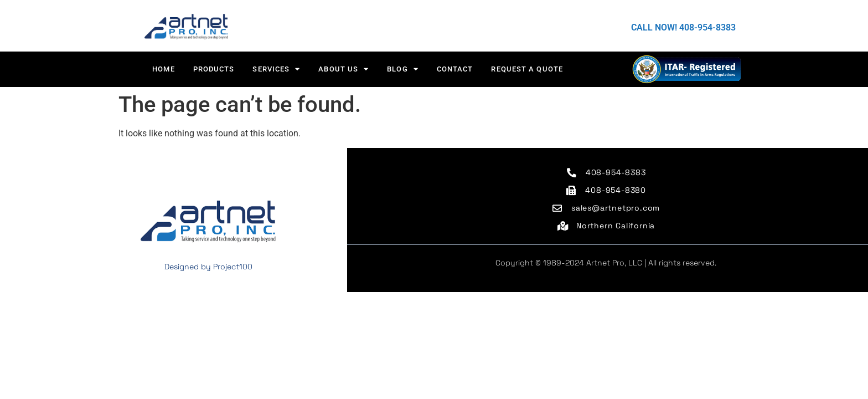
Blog (403, 69)
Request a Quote (527, 69)
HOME (163, 69)
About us (343, 69)
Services (276, 69)
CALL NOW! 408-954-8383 (683, 27)
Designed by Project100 (208, 267)
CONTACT (455, 69)
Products (214, 69)
